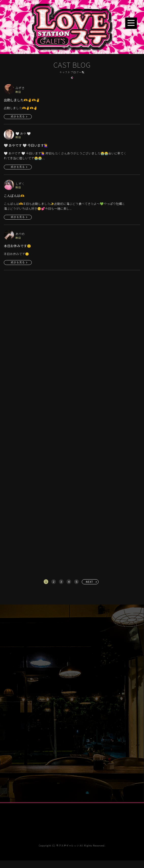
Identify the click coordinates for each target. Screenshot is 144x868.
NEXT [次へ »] (90, 582)
